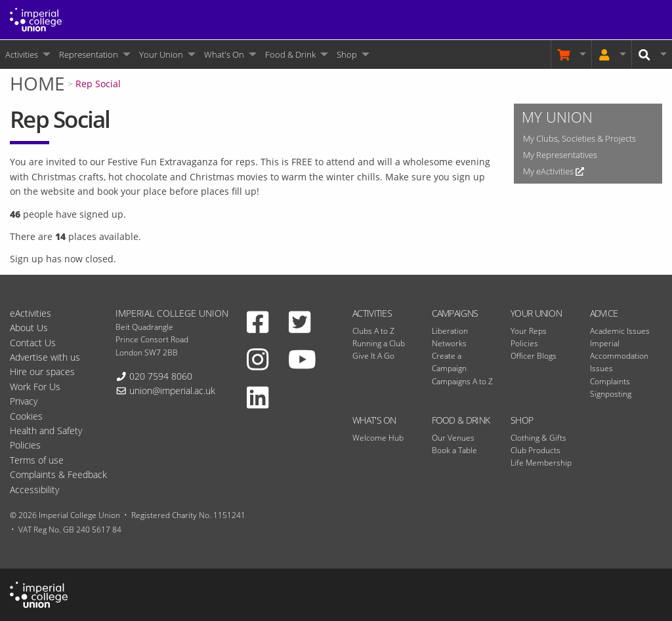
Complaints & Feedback (58, 474)
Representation (89, 54)
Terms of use (37, 460)
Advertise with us (45, 357)
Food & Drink (290, 54)
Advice (604, 313)
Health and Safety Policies (46, 438)
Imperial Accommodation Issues (619, 356)
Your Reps (529, 331)
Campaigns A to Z (462, 381)
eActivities (31, 313)
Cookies (26, 416)
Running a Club (379, 343)
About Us (29, 328)
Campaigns (455, 313)
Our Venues (453, 438)
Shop (347, 54)
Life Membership (541, 463)
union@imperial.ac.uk (172, 391)
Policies (524, 343)
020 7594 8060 (161, 376)
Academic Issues (620, 331)
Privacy (24, 401)
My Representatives (560, 155)
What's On (224, 54)
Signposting (611, 394)
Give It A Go (373, 356)
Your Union (161, 54)
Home (37, 83)
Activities (22, 54)
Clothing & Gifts (538, 438)
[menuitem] (27, 54)
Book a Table (454, 450)
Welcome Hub (378, 438)
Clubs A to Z (373, 331)
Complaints (610, 381)
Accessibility (34, 490)
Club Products (535, 450)
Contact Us (33, 343)
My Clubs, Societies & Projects (579, 138)
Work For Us (35, 387)
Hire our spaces (42, 371)
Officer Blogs (534, 356)
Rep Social (98, 84)
